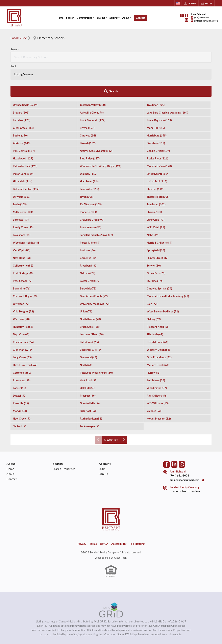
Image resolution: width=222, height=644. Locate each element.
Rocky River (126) (157, 125)
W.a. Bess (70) (21, 285)
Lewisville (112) (89, 155)
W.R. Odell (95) (156, 193)
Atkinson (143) (22, 109)
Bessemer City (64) (91, 316)
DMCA (104, 510)
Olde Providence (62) (159, 324)
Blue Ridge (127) (90, 125)
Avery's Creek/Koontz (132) (96, 117)
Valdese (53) (154, 377)
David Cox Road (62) (25, 331)
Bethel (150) (20, 102)
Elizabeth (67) (155, 301)
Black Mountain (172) (93, 86)
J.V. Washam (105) (91, 171)
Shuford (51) (20, 392)
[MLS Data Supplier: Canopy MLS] (111, 576)
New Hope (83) (22, 224)
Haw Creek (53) (22, 385)
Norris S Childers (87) (159, 209)
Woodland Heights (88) (27, 209)
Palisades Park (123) (25, 132)
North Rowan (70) (90, 285)
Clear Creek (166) (23, 94)
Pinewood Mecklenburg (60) (96, 339)
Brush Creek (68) (90, 293)
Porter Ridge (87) (90, 209)
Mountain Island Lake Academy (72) (168, 262)
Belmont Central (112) (26, 155)
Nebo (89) (153, 201)
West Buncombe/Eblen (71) (163, 278)
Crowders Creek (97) (92, 186)
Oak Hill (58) (88, 354)
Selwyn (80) (154, 232)
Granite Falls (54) (90, 369)
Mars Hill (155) (156, 94)
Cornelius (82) (88, 224)
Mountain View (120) (159, 132)
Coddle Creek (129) (158, 117)
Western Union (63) (158, 316)
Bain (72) (152, 270)
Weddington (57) (157, 354)
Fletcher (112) (155, 155)
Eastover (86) (88, 216)
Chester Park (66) (23, 308)
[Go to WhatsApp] (187, 20)
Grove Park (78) (156, 239)
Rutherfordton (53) (91, 385)
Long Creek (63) (22, 324)
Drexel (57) (20, 362)
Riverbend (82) (89, 232)
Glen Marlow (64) (23, 316)
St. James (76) (155, 247)
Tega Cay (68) (21, 301)
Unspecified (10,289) (25, 71)
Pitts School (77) (23, 247)
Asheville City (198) (92, 79)
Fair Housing (137, 510)
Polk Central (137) (24, 117)
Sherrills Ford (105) (158, 163)
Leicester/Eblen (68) (92, 301)
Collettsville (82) (23, 232)
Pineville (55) (21, 369)
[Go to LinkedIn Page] (182, 16)
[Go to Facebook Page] (187, 16)
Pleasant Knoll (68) (158, 293)
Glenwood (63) (88, 324)
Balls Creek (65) (89, 308)
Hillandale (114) (23, 148)
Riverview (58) (22, 346)
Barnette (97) (21, 186)
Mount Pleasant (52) (159, 385)
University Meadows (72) (95, 270)
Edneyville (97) (156, 186)
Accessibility (119, 510)
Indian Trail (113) (157, 148)
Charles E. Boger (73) (25, 262)
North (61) (86, 331)
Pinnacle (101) (88, 178)
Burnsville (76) (22, 255)
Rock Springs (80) (23, 239)
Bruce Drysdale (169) (159, 86)
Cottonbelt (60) (22, 339)
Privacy (82, 510)
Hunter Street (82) (158, 224)
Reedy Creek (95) (23, 193)
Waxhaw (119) (89, 140)
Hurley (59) (154, 339)
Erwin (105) (20, 171)
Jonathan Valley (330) (93, 71)
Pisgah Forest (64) (157, 308)
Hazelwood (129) (23, 125)
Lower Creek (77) (90, 247)
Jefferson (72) (21, 270)
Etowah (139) (88, 109)
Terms (93, 510)
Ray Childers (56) (157, 362)
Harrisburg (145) (157, 102)
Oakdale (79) (88, 239)
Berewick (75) (88, 255)
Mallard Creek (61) (158, 331)
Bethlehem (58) (156, 346)
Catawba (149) (89, 102)
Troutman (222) (156, 71)
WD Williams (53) (158, 369)
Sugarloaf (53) (88, 377)
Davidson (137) (156, 109)
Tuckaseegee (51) (90, 392)
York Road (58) (89, 346)
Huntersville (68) (23, 293)
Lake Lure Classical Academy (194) (167, 79)
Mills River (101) (23, 178)
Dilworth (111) (22, 163)
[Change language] (178, 3)
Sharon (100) (154, 178)
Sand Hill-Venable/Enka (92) (96, 201)
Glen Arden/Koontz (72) (94, 262)
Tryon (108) (87, 163)
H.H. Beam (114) (90, 148)
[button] (201, 57)
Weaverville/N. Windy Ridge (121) (101, 132)
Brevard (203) (21, 79)
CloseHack (120, 524)
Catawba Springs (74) (159, 255)
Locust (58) (19, 354)
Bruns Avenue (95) (91, 193)
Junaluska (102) (156, 171)
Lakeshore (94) (22, 201)
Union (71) (86, 278)
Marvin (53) (20, 377)
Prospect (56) (88, 362)
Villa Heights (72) (23, 278)
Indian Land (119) (23, 140)
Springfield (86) (156, 216)
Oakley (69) (154, 285)
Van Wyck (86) (22, 216)
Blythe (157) (87, 94)
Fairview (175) (22, 86)
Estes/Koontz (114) (158, 140)
